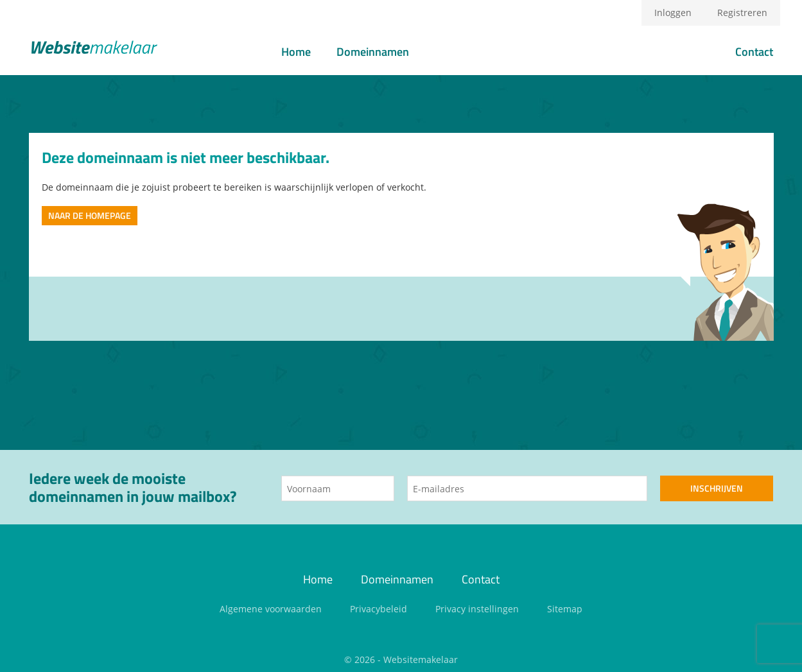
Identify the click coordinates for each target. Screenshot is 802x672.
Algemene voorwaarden (271, 609)
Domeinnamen (373, 52)
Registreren (742, 13)
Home (296, 52)
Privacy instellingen (477, 609)
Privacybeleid (379, 609)
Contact (754, 52)
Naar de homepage (90, 215)
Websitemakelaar (421, 659)
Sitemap (565, 609)
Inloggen (673, 13)
